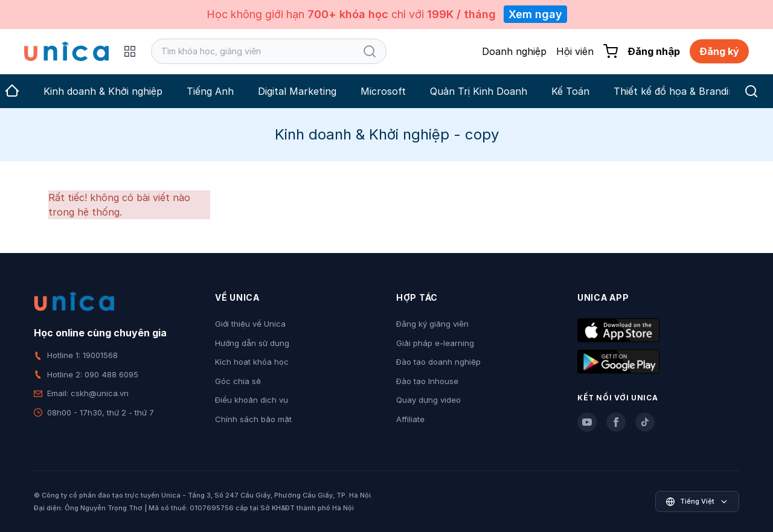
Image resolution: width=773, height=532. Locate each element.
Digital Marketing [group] (297, 91)
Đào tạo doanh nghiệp (438, 362)
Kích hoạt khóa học (252, 362)
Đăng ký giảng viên (432, 324)
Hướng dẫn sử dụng (252, 343)
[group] (12, 91)
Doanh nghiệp (514, 51)
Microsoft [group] (383, 91)
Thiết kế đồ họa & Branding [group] (677, 91)
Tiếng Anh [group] (210, 91)
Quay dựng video (428, 400)
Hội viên (575, 51)
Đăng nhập (654, 51)
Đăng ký (719, 51)
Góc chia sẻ (238, 381)
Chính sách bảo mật (253, 419)
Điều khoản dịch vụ (252, 400)
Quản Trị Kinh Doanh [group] (479, 91)
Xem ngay (535, 14)
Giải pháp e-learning (435, 343)
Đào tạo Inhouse (427, 381)
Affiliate (410, 419)
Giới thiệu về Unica (250, 324)
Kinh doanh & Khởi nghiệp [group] (103, 91)
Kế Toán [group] (570, 91)
